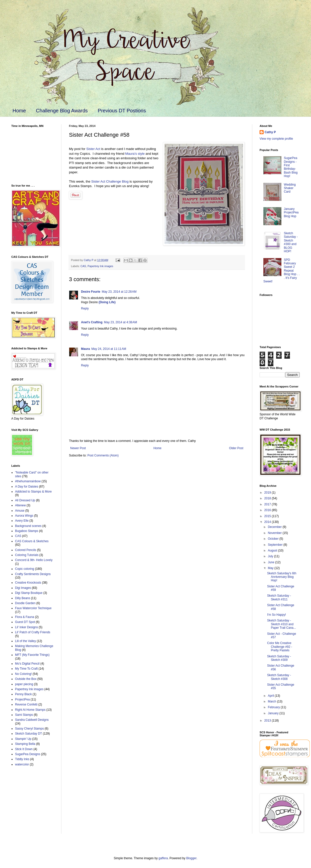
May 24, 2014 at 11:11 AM (109, 349)
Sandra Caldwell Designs (32, 720)
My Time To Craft (26, 669)
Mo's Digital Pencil (27, 664)
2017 (268, 504)
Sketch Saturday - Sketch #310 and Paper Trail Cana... (282, 624)
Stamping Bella (25, 744)
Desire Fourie (91, 292)
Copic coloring (25, 569)
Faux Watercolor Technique (33, 608)
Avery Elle (22, 521)
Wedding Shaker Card (290, 188)
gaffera (163, 858)
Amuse (20, 511)
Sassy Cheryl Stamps (29, 729)
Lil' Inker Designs (26, 627)
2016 (268, 510)
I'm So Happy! (277, 615)
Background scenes (28, 526)
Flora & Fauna (25, 617)
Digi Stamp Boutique (29, 593)
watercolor (22, 764)
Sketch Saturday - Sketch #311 (279, 597)
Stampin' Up (23, 739)
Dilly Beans (23, 598)
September (276, 545)
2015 (268, 516)
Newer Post (78, 448)
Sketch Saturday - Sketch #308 (279, 677)
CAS (83, 266)
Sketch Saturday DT (28, 734)
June (271, 562)
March (273, 701)
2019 (268, 493)
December (275, 527)
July (271, 556)
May (271, 568)
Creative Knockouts (28, 583)
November (275, 533)
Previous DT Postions (122, 111)
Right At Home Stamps (30, 710)
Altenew (20, 505)
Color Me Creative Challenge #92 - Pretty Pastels (280, 647)
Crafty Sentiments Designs (33, 574)
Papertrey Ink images (100, 266)
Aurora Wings (24, 516)
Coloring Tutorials (27, 555)
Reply (85, 308)
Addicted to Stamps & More (33, 492)
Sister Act (93, 149)
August (273, 550)
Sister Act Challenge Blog (110, 181)
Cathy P (270, 132)
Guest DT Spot (25, 622)
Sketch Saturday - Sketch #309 (279, 658)
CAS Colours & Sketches (32, 541)
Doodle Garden (25, 603)
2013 (268, 721)
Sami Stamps (24, 715)
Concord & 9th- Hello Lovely (34, 560)
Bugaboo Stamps (27, 531)
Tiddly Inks (22, 759)
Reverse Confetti (26, 704)
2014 (268, 522)
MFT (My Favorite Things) (32, 655)
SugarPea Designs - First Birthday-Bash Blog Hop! (291, 167)
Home (19, 111)
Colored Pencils (26, 550)
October (274, 539)
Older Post (236, 448)
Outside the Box (26, 679)
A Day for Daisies (27, 487)
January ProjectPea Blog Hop (291, 213)
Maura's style (135, 154)
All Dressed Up (25, 500)
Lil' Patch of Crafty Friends (33, 632)
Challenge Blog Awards (62, 111)
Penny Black (23, 694)
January (274, 713)
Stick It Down (24, 749)
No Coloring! (23, 674)
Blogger (191, 858)
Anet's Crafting (92, 322)
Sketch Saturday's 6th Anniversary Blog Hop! (282, 577)
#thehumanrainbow (28, 481)
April (271, 696)
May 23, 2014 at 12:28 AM (119, 292)
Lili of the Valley (25, 641)
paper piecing (24, 684)
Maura (85, 349)
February (274, 707)
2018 (268, 498)
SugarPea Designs (28, 754)
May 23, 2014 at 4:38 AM (121, 322)
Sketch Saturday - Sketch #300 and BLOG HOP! (291, 242)
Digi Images (23, 588)
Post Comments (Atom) (103, 455)
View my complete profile (276, 139)
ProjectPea (22, 699)
